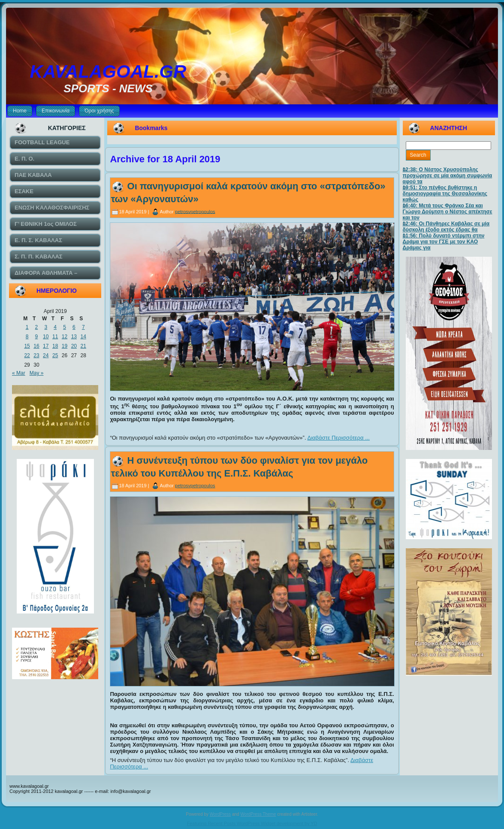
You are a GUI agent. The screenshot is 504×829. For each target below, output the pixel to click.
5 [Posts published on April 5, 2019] (65, 327)
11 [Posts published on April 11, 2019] (55, 337)
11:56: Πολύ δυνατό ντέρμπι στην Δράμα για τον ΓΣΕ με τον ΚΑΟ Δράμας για (444, 242)
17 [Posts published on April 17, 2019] (46, 346)
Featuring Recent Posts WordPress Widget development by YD (252, 823)
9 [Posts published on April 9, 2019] (37, 337)
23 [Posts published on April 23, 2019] (36, 355)
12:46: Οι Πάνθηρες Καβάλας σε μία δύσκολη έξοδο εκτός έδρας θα (446, 227)
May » (37, 373)
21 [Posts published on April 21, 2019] (83, 346)
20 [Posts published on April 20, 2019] (74, 346)
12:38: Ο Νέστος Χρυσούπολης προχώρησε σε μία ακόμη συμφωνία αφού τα (448, 176)
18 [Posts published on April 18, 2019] (55, 346)
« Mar (19, 373)
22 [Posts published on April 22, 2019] (27, 355)
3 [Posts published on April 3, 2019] (46, 327)
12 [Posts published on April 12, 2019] (65, 337)
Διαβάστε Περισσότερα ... (338, 438)
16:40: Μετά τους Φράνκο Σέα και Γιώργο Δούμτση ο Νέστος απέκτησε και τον (448, 212)
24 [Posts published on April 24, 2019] (46, 355)
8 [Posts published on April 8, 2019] (27, 337)
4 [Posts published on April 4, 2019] (55, 327)
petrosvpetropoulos (195, 211)
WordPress (220, 814)
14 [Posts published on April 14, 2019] (83, 337)
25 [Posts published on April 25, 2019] (55, 355)
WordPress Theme (258, 814)
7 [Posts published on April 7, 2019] (83, 327)
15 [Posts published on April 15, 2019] (27, 346)
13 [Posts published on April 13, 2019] (74, 337)
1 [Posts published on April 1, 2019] (27, 327)
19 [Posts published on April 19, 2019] (65, 346)
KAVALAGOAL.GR (108, 71)
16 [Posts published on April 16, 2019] (36, 346)
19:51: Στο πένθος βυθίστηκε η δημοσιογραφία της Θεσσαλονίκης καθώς (445, 194)
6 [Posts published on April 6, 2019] (74, 327)
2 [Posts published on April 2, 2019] (37, 327)
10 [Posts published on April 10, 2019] (46, 337)
